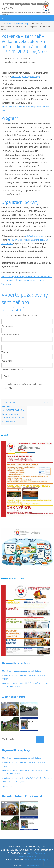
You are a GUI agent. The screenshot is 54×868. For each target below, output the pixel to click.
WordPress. (35, 865)
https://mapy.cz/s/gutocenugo (26, 77)
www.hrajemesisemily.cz (36, 860)
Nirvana (24, 865)
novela (9, 384)
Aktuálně (10, 24)
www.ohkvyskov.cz (27, 856)
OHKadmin (10, 58)
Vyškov (25, 384)
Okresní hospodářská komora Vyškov (25, 6)
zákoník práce (35, 384)
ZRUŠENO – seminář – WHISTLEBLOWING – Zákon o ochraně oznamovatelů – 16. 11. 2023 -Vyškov (13, 412)
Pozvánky (33, 62)
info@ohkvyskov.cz (35, 236)
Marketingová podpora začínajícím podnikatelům (22, 671)
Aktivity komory (22, 24)
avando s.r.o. (7, 786)
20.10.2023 (25, 58)
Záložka (9, 388)
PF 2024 (46, 403)
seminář (17, 384)
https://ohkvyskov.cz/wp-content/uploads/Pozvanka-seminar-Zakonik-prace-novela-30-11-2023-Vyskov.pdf (27, 280)
